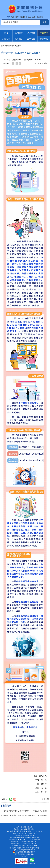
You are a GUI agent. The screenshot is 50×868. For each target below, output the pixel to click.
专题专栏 (44, 39)
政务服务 (19, 39)
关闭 (46, 799)
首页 (6, 33)
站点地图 (24, 856)
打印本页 (42, 63)
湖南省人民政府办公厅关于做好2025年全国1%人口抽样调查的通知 (26, 811)
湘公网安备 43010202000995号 (24, 852)
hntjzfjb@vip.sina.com (32, 837)
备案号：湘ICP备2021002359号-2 (24, 850)
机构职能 (19, 33)
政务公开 (6, 39)
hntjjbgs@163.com (29, 835)
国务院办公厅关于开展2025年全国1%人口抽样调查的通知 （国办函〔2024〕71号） (26, 815)
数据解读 (44, 33)
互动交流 (31, 39)
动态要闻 (31, 33)
